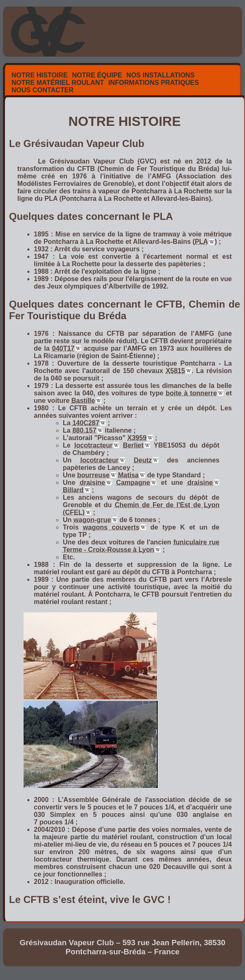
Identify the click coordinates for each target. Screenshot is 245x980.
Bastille (83, 401)
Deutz (143, 460)
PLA (202, 242)
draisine (92, 483)
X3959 (137, 438)
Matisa (128, 475)
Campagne (133, 483)
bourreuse (93, 475)
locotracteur (94, 445)
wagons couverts (111, 527)
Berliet (133, 445)
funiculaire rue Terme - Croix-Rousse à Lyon (141, 546)
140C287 (86, 423)
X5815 (175, 371)
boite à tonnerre (192, 393)
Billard (73, 490)
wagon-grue (92, 520)
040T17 (63, 348)
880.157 (84, 430)
